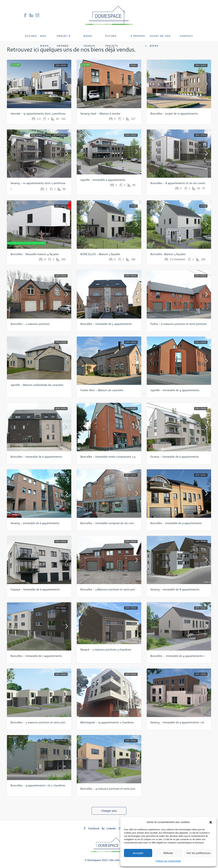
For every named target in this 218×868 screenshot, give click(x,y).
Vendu (134, 65)
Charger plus (109, 811)
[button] (211, 822)
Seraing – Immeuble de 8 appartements (175, 589)
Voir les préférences (198, 853)
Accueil (31, 36)
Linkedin (109, 828)
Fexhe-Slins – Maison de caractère (102, 390)
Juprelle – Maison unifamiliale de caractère (37, 385)
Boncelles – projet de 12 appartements (174, 114)
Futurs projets (112, 41)
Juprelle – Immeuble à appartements (103, 180)
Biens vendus (89, 41)
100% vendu (61, 65)
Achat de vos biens (160, 41)
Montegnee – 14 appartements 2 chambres (107, 722)
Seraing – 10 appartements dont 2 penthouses (39, 183)
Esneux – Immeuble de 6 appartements (175, 457)
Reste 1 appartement (56, 135)
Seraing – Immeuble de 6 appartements (35, 523)
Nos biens (45, 41)
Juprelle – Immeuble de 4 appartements (175, 390)
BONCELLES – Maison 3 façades (100, 254)
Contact (186, 36)
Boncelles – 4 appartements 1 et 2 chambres (38, 785)
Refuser (168, 853)
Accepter (138, 853)
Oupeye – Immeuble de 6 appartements (35, 589)
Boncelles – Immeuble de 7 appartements (36, 656)
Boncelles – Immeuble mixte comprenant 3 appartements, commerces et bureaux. (131, 457)
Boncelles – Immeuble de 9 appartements (176, 523)
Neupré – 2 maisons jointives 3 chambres (106, 650)
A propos (138, 36)
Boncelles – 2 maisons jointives (30, 324)
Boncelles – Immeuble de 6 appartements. (37, 457)
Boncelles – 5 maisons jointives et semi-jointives (41, 722)
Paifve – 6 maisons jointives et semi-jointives (179, 324)
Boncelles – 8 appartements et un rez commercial (181, 183)
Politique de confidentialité (168, 861)
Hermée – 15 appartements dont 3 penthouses (39, 114)
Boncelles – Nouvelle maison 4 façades (35, 254)
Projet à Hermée (64, 41)
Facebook (92, 828)
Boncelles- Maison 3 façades (168, 254)
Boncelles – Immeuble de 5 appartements (106, 324)
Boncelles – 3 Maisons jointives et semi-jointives (111, 589)
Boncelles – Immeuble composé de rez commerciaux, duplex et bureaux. (125, 523)
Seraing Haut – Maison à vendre (100, 114)
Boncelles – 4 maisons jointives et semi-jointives (111, 789)
